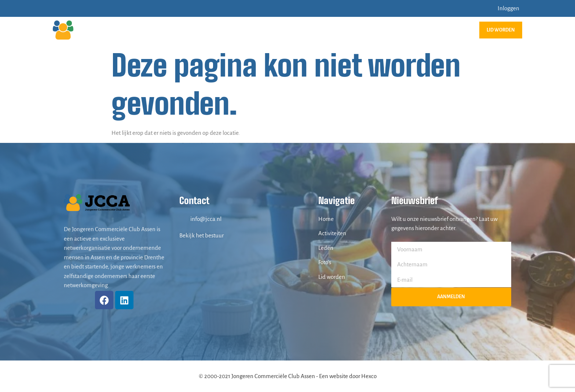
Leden (395, 30)
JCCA (288, 30)
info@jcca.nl (206, 219)
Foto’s (366, 30)
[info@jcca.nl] (183, 219)
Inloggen (508, 8)
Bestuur (427, 30)
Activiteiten (326, 30)
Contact (462, 30)
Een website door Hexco (348, 376)
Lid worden (501, 30)
